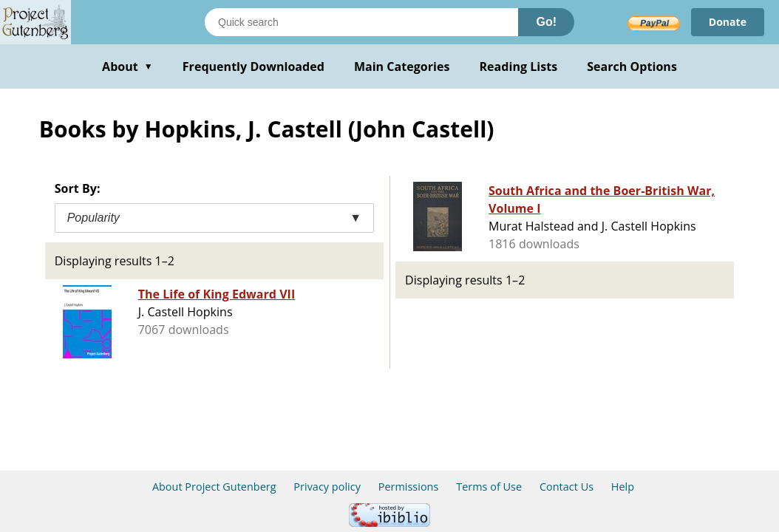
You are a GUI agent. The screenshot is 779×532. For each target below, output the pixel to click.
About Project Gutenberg (214, 487)
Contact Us (567, 487)
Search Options (632, 66)
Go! (546, 22)
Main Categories (402, 66)
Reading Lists (519, 66)
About (127, 66)
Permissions (409, 487)
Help (623, 487)
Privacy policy (327, 487)
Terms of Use (489, 487)
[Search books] (361, 22)
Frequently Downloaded (254, 66)
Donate (728, 22)
